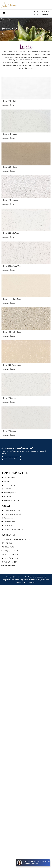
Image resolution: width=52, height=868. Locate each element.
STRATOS (7, 496)
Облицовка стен (9, 522)
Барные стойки (9, 518)
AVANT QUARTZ (10, 493)
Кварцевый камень (20, 34)
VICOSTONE (8, 489)
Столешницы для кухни (12, 510)
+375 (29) (43, 15)
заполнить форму (11, 458)
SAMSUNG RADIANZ (11, 500)
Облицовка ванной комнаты (13, 529)
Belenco (32, 34)
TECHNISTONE (9, 478)
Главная (8, 34)
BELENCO (7, 481)
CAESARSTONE (9, 485)
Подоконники (8, 525)
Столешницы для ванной (12, 514)
